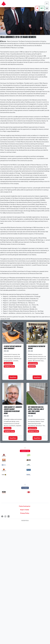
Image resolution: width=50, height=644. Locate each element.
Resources (32, 366)
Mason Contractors (13, 41)
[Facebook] (2, 516)
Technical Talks (9, 366)
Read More (13, 377)
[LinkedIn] (9, 516)
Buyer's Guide (25, 510)
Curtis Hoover (33, 363)
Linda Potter (32, 428)
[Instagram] (5, 516)
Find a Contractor (25, 506)
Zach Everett (8, 363)
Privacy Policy (25, 513)
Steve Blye (8, 428)
